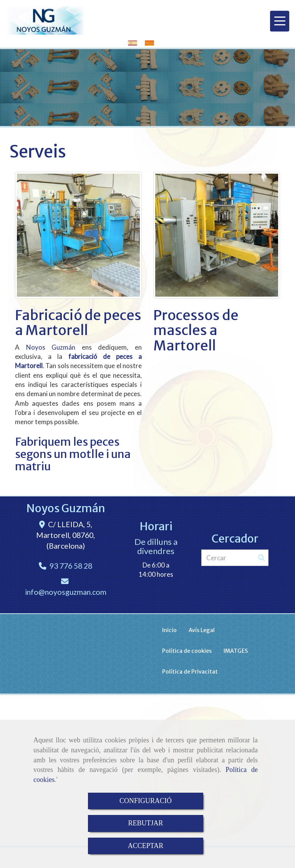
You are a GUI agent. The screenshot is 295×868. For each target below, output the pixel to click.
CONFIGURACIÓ (146, 801)
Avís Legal (202, 630)
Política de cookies (187, 651)
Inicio (169, 630)
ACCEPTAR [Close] (146, 846)
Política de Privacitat (190, 672)
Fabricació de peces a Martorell (78, 323)
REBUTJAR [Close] (145, 823)
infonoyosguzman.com (66, 592)
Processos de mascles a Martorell (196, 330)
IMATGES (236, 651)
